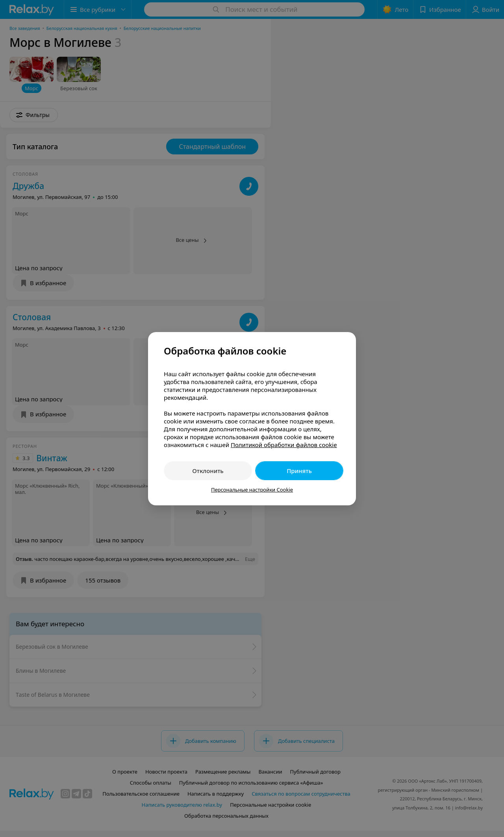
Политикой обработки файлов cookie (284, 445)
